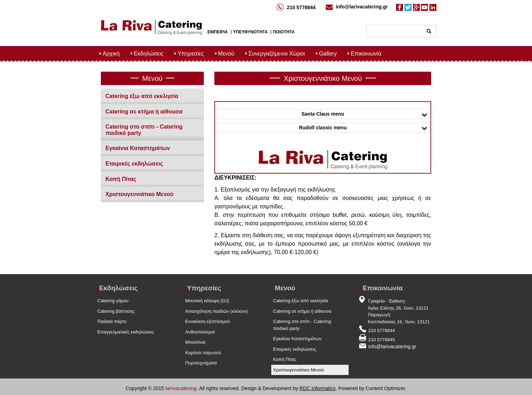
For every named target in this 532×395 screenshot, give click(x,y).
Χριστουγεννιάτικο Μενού (139, 194)
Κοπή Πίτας (121, 179)
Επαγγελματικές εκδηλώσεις (126, 332)
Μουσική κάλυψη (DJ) (207, 301)
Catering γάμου (113, 301)
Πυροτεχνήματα (201, 363)
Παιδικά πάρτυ (112, 321)
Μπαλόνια (195, 342)
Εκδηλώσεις (149, 54)
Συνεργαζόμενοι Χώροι (277, 54)
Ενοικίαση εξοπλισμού (208, 321)
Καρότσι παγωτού (203, 353)
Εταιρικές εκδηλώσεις (134, 164)
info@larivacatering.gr (362, 7)
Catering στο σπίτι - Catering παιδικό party (302, 325)
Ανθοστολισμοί (200, 332)
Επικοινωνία (366, 54)
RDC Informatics (317, 388)
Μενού (226, 54)
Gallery (328, 54)
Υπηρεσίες (191, 54)
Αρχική (111, 54)
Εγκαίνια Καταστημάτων (138, 148)
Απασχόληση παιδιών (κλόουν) (216, 311)
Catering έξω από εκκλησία (142, 96)
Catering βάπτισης (116, 311)
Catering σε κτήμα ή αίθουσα (144, 112)
